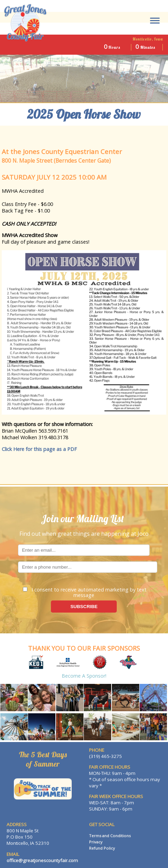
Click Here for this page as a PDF (39, 449)
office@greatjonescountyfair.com (42, 860)
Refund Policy (102, 848)
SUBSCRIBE (84, 607)
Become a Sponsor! (84, 676)
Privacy (96, 842)
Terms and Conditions (110, 836)
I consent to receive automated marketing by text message (85, 592)
